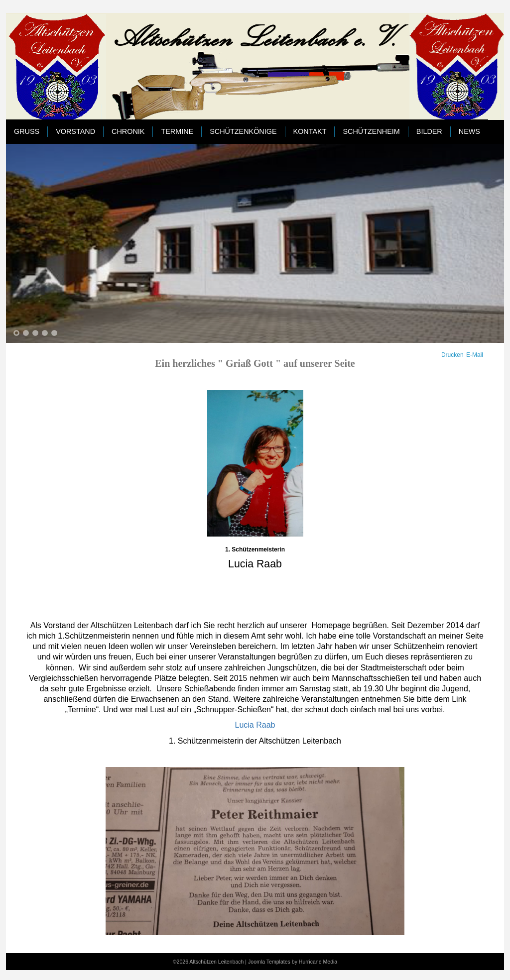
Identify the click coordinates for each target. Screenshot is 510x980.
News (469, 131)
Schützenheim (371, 131)
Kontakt (310, 131)
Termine (177, 131)
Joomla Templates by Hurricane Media (293, 962)
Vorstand (75, 131)
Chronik (128, 131)
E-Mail (475, 355)
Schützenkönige (243, 131)
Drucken (452, 355)
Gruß (27, 131)
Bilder (429, 131)
